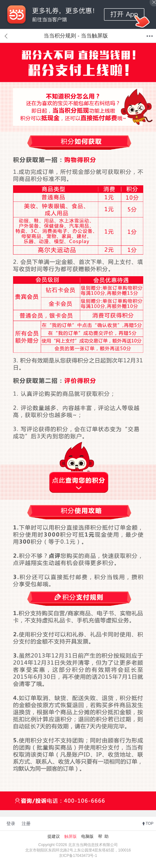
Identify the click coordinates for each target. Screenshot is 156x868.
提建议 (54, 836)
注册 (26, 824)
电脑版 (87, 836)
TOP (150, 824)
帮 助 (103, 836)
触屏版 (71, 836)
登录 (11, 824)
